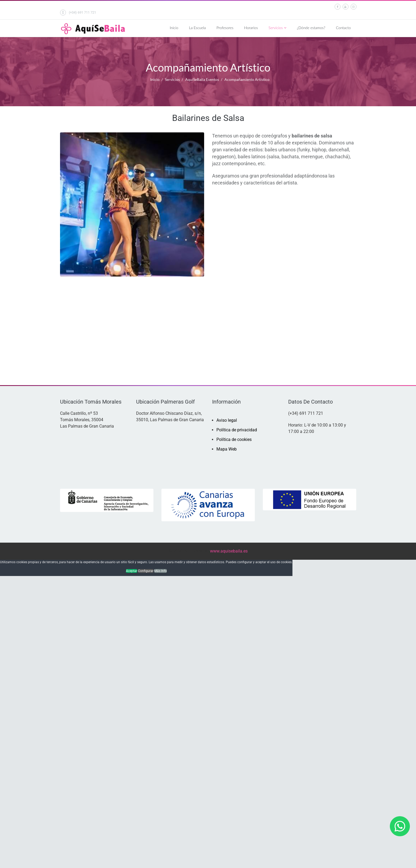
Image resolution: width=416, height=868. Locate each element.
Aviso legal (227, 420)
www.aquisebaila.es (229, 551)
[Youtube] (346, 7)
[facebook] (338, 7)
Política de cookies (234, 439)
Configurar (146, 571)
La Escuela (197, 28)
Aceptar (132, 571)
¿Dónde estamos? (311, 28)
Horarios (251, 28)
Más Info (161, 571)
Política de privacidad (237, 430)
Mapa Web (227, 449)
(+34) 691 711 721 (82, 12)
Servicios (276, 28)
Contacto (343, 28)
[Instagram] (354, 7)
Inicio (174, 28)
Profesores (225, 28)
